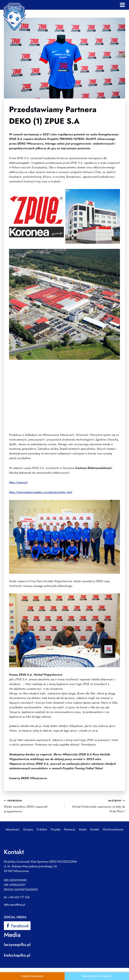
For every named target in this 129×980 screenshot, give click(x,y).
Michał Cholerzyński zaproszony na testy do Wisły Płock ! (96, 806)
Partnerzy (70, 829)
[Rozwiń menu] (122, 5)
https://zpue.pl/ (19, 482)
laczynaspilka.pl (17, 945)
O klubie (42, 829)
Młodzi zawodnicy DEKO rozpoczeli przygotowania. (33, 806)
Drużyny (28, 829)
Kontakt (95, 829)
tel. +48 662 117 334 (17, 897)
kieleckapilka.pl (17, 955)
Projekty (56, 829)
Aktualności (13, 829)
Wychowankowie (113, 829)
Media (83, 829)
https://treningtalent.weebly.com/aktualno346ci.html (41, 492)
